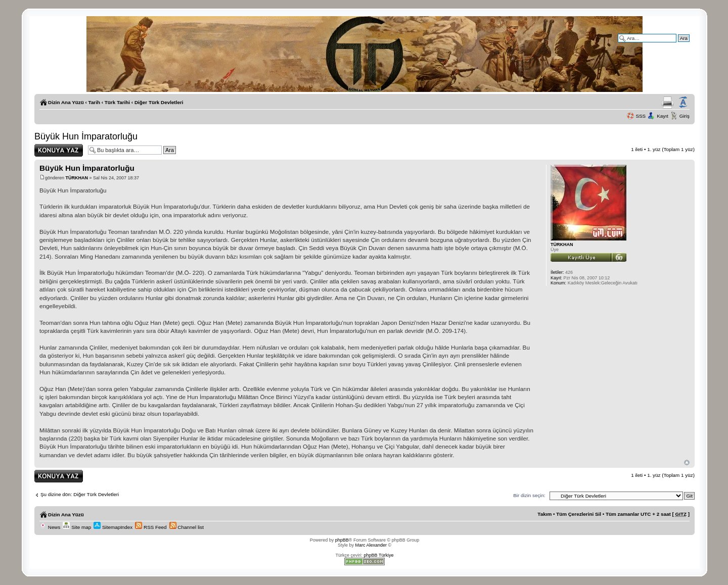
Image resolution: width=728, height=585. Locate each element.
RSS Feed (151, 527)
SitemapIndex (113, 527)
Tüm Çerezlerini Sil (579, 514)
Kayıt (663, 116)
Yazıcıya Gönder (668, 103)
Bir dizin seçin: (529, 495)
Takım (544, 514)
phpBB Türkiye (379, 555)
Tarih (94, 102)
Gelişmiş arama (672, 45)
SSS (641, 116)
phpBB (342, 540)
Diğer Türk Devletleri (159, 102)
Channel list (187, 527)
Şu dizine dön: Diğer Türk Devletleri (80, 494)
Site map (77, 527)
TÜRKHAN (77, 178)
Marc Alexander (371, 545)
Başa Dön (687, 462)
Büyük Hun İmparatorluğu (86, 136)
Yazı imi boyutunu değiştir (683, 103)
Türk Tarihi (117, 102)
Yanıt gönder (59, 150)
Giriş (685, 116)
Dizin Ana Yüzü (66, 102)
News (50, 527)
